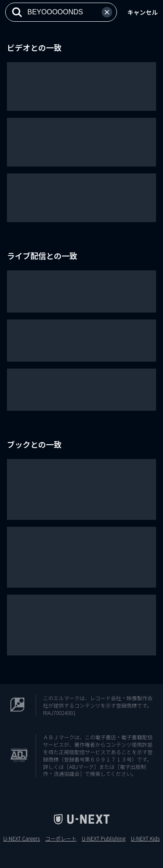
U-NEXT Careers (22, 838)
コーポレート (61, 838)
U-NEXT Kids (145, 838)
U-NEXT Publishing (104, 838)
